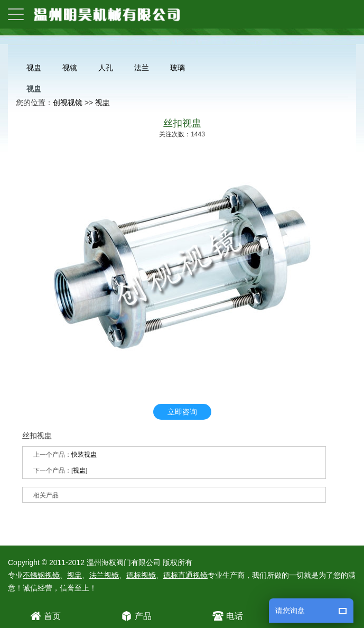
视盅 (34, 68)
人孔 (106, 68)
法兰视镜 (104, 575)
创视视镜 (68, 103)
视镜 (70, 68)
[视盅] (80, 470)
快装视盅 (84, 455)
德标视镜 (141, 575)
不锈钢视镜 (41, 575)
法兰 (142, 68)
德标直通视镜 (185, 575)
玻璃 (178, 68)
